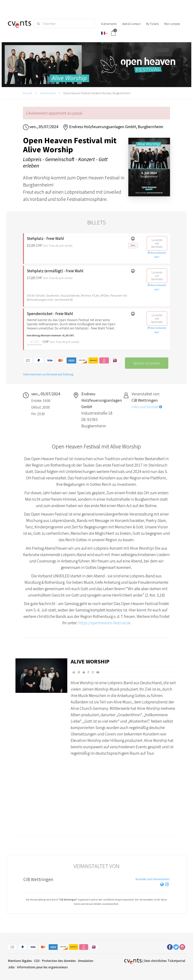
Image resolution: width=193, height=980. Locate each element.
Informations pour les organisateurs (42, 967)
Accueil (28, 93)
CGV (37, 961)
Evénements (48, 93)
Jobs (11, 967)
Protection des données (59, 961)
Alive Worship (90, 661)
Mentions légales (20, 961)
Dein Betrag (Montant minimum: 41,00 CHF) (50, 335)
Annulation (86, 961)
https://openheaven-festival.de (105, 623)
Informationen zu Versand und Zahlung (48, 374)
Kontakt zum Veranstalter (153, 879)
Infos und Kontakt (147, 407)
